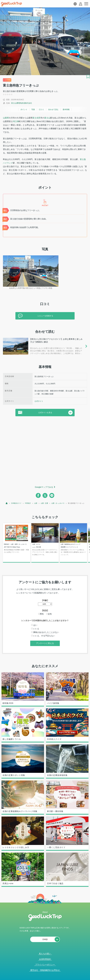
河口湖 (16, 121)
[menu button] (86, 4)
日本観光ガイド (16, 503)
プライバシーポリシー (45, 965)
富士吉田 (36, 118)
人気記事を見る (44, 978)
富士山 (47, 118)
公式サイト (39, 401)
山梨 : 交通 (44, 503)
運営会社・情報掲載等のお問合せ (45, 970)
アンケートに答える (45, 643)
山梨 (36, 503)
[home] (11, 4)
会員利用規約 (45, 959)
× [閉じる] (52, 979)
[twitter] (45, 495)
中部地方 (28, 503)
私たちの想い (45, 954)
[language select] (75, 4)
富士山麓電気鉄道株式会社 (22, 103)
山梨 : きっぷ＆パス (58, 503)
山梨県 (6, 118)
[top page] (7, 503)
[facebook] (38, 495)
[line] (52, 495)
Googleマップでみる (44, 487)
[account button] (81, 4)
